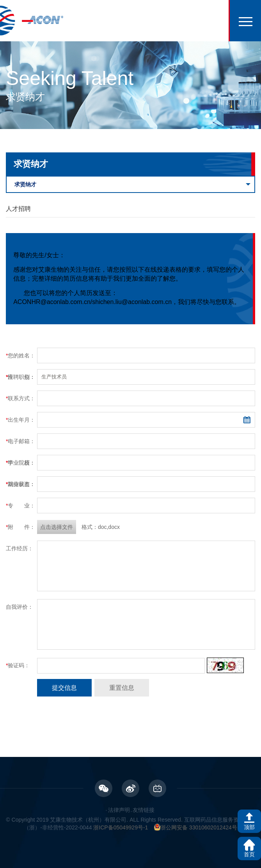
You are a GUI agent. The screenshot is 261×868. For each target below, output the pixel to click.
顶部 (249, 827)
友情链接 (144, 810)
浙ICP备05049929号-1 (121, 827)
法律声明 (119, 810)
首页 (249, 854)
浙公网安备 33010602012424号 (196, 827)
